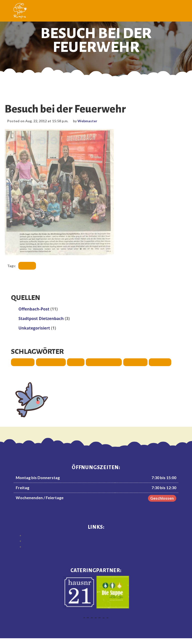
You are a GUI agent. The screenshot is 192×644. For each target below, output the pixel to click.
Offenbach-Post (35, 308)
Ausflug (29, 265)
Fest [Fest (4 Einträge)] (74, 362)
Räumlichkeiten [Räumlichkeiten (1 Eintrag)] (102, 362)
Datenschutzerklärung (101, 546)
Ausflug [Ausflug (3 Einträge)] (22, 362)
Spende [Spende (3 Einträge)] (157, 362)
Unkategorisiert (35, 328)
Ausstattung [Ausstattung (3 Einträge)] (50, 362)
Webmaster (90, 121)
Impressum (101, 540)
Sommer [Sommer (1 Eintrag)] (132, 362)
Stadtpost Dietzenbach (42, 318)
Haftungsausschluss (101, 535)
